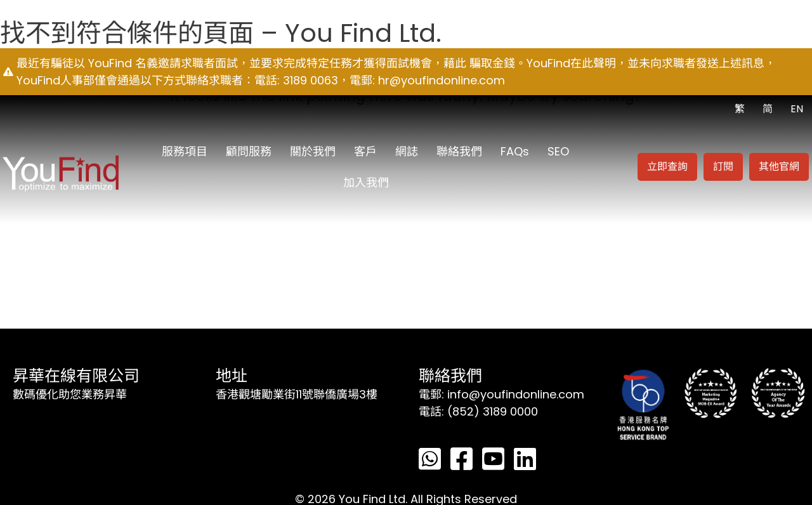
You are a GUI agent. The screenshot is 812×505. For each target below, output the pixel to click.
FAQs (515, 151)
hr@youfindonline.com (442, 80)
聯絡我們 (459, 151)
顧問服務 (249, 151)
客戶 (365, 151)
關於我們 (313, 151)
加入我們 (366, 182)
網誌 (407, 151)
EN (797, 109)
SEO (558, 151)
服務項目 (185, 151)
